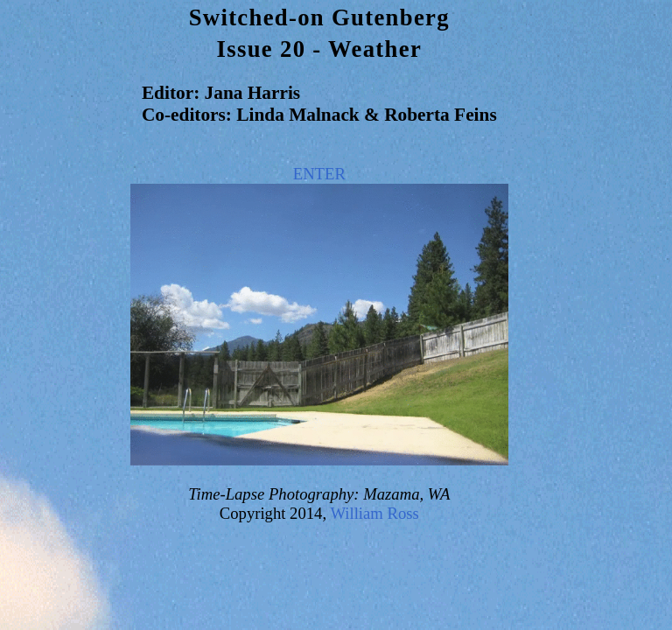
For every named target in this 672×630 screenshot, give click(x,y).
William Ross (374, 513)
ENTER (319, 174)
